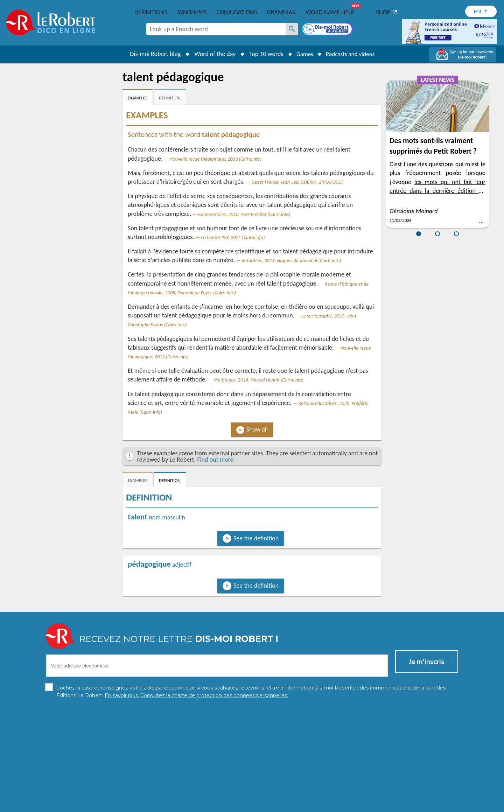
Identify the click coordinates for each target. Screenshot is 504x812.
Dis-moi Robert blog (152, 54)
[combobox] (216, 29)
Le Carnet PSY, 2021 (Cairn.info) (233, 237)
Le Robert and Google (356, 805)
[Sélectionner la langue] (481, 11)
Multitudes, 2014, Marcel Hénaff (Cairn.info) (258, 380)
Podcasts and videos (351, 54)
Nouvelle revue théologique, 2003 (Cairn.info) (216, 159)
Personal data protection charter (161, 805)
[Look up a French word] (292, 29)
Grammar (281, 12)
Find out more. (216, 460)
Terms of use (312, 805)
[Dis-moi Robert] (328, 30)
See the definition (256, 538)
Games (303, 54)
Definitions (151, 12)
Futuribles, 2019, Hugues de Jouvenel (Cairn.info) (291, 260)
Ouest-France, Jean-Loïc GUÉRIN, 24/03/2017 (297, 182)
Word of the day (212, 54)
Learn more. (342, 794)
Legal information (222, 805)
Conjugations (237, 12)
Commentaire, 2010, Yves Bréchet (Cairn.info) (244, 214)
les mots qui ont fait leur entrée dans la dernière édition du (437, 191)
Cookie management (270, 805)
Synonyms (192, 12)
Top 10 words (263, 54)
